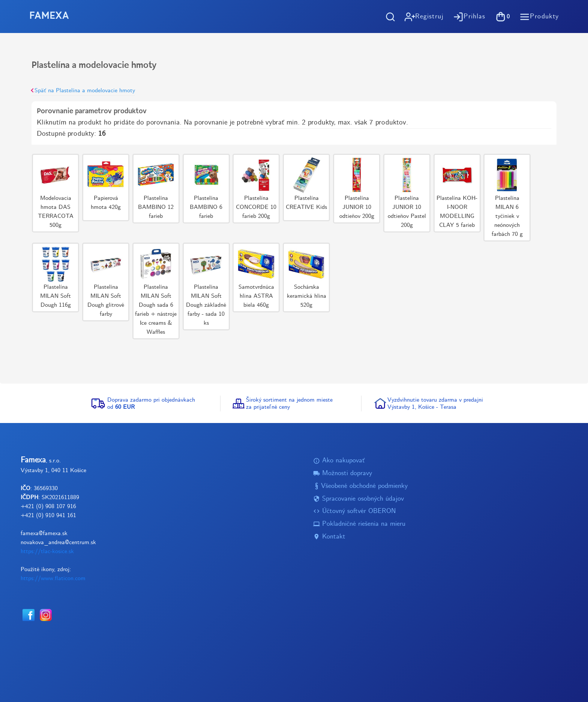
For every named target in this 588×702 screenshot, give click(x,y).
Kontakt (329, 537)
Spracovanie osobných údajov (358, 499)
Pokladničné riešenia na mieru (359, 524)
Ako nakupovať (339, 461)
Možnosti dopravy (343, 473)
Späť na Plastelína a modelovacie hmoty (83, 91)
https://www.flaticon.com (53, 578)
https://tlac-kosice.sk (47, 551)
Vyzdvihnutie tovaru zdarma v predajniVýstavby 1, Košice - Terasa (435, 403)
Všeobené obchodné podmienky (360, 486)
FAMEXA (49, 16)
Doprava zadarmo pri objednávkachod (151, 403)
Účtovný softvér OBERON (355, 511)
